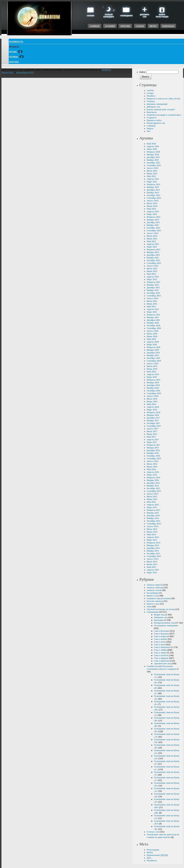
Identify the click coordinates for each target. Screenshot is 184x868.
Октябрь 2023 (154, 228)
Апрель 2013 (153, 570)
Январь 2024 (153, 220)
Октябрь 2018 (154, 391)
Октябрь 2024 (154, 195)
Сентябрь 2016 (154, 459)
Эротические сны (163, 664)
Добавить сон (153, 107)
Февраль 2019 (154, 380)
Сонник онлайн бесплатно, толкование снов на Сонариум (162, 668)
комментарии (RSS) (25, 72)
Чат (149, 131)
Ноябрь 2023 (153, 225)
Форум (150, 128)
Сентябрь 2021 (154, 296)
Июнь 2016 (152, 467)
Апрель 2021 (153, 309)
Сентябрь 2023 (154, 231)
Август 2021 (153, 298)
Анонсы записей (155, 585)
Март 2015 (152, 507)
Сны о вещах (160, 636)
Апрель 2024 (153, 212)
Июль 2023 (152, 236)
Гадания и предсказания (159, 598)
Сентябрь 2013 (154, 556)
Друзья (16, 52)
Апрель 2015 (153, 505)
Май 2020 (151, 339)
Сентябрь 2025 (154, 165)
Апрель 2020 (153, 342)
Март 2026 (152, 149)
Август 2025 (153, 168)
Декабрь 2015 (153, 483)
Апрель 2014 (153, 537)
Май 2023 (151, 241)
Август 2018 (153, 396)
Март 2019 (152, 377)
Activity (150, 90)
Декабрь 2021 (153, 288)
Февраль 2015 (154, 510)
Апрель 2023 (153, 244)
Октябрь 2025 (154, 163)
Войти (150, 852)
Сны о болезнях (162, 631)
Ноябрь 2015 (153, 486)
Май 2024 (151, 209)
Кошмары (159, 620)
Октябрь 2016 (154, 456)
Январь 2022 (153, 285)
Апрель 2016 (153, 472)
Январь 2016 (153, 480)
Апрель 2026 (153, 146)
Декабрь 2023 (153, 222)
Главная (94, 26)
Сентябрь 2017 (154, 426)
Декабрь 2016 (153, 450)
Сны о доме (160, 645)
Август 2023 (153, 233)
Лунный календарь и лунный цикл (164, 115)
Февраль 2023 (154, 250)
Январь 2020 (153, 350)
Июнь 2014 (152, 532)
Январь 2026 (153, 155)
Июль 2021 (152, 301)
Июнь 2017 (152, 434)
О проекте (152, 118)
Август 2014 (153, 526)
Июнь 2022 (152, 271)
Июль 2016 (152, 464)
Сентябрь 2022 (154, 263)
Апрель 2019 (153, 374)
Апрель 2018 (153, 407)
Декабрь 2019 (153, 353)
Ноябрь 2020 (153, 323)
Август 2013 (153, 559)
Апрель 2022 (153, 277)
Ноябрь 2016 (153, 453)
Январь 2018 (153, 415)
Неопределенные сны (164, 623)
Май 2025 (151, 176)
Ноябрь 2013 (153, 551)
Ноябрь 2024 (153, 193)
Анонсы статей (154, 590)
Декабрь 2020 (153, 320)
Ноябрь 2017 (153, 421)
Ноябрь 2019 (153, 355)
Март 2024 (152, 214)
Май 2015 (151, 502)
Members (151, 96)
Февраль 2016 (154, 478)
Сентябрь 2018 (154, 393)
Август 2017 (153, 429)
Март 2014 (152, 540)
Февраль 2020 (154, 347)
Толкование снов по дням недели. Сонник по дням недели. (163, 836)
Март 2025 (152, 182)
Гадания (110, 26)
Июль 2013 (152, 562)
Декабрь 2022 (153, 255)
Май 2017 (151, 437)
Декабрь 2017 (153, 418)
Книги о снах (153, 604)
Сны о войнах (161, 639)
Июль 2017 (152, 431)
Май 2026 (151, 144)
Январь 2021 (153, 317)
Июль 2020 (152, 334)
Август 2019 (153, 364)
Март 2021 (152, 312)
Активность (16, 41)
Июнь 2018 (152, 402)
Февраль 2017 (154, 445)
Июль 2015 (152, 497)
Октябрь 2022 (154, 260)
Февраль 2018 (154, 412)
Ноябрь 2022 (153, 258)
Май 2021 (151, 307)
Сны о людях (160, 653)
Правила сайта (154, 120)
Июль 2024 (152, 203)
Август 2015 (153, 494)
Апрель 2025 (153, 179)
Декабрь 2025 (153, 157)
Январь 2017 (153, 448)
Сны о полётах (161, 655)
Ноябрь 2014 (153, 518)
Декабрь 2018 (153, 385)
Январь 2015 (153, 513)
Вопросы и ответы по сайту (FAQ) (163, 99)
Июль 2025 (152, 171)
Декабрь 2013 (153, 548)
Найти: (143, 72)
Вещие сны (159, 615)
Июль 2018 (152, 399)
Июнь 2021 (152, 304)
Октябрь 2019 (154, 358)
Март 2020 (152, 345)
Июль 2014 (152, 529)
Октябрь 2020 (154, 326)
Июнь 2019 (152, 369)
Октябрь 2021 (154, 293)
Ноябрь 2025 (153, 160)
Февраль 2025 (154, 184)
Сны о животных (162, 647)
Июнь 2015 (152, 499)
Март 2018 (152, 410)
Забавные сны (161, 617)
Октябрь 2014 (154, 521)
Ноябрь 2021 (153, 290)
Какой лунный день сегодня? (161, 109)
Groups (150, 93)
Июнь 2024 (152, 206)
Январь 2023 (153, 252)
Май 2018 (151, 404)
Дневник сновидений (157, 104)
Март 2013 (152, 573)
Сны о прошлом (162, 661)
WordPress (152, 861)
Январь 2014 (153, 545)
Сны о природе (161, 658)
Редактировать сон (156, 123)
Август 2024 (153, 201)
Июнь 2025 (152, 174)
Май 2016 (151, 469)
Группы (16, 57)
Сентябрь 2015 (154, 491)
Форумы (125, 26)
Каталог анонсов (155, 601)
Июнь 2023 (152, 239)
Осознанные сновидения (166, 626)
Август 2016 (153, 461)
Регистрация (153, 850)
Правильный (158, 855)
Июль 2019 (152, 366)
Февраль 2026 (154, 152)
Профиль (14, 47)
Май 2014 (151, 535)
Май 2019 (151, 372)
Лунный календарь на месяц (161, 609)
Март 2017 (152, 442)
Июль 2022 (152, 269)
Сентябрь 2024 (154, 198)
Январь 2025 (153, 187)
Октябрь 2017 (154, 423)
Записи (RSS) (8, 72)
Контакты (168, 26)
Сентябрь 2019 (154, 361)
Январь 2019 (153, 383)
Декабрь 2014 (153, 516)
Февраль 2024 (154, 217)
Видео (153, 26)
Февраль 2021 (154, 315)
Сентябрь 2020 (154, 328)
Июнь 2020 (152, 336)
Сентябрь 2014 (154, 524)
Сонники (151, 126)
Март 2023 (152, 247)
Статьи (140, 26)
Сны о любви (160, 650)
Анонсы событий (155, 588)
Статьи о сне (153, 832)
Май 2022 (151, 274)
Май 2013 (151, 567)
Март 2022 (152, 279)
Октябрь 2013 (154, 554)
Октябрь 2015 (154, 488)
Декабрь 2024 (153, 190)
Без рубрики (153, 593)
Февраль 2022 (154, 282)
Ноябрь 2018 (153, 388)
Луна (149, 607)
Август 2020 (153, 331)
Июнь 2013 (152, 564)
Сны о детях (160, 642)
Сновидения (153, 612)
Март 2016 (152, 475)
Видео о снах (153, 596)
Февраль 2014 (154, 543)
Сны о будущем (161, 634)
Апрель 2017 (153, 440)
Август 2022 (153, 266)
